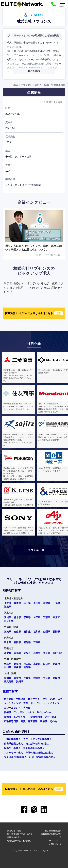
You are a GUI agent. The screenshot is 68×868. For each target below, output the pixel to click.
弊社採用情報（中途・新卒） (20, 834)
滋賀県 (8, 653)
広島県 (37, 664)
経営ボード (34, 699)
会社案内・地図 (14, 831)
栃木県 (17, 617)
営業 (26, 703)
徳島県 (56, 664)
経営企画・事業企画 (15, 699)
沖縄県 (20, 682)
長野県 (56, 632)
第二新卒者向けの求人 (37, 744)
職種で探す (10, 691)
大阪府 (27, 653)
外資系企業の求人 (13, 744)
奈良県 (47, 653)
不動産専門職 (11, 721)
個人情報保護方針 (53, 831)
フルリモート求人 (13, 753)
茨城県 (8, 617)
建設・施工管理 (29, 721)
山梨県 (47, 632)
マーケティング (12, 703)
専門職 (27, 708)
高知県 (27, 667)
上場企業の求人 (12, 739)
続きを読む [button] (34, 71)
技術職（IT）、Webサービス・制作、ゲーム (28, 712)
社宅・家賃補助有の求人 (42, 757)
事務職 (44, 721)
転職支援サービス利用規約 (19, 841)
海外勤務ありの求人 (34, 748)
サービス (35, 703)
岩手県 (37, 603)
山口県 (47, 664)
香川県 (8, 667)
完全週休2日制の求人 (15, 757)
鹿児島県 (9, 682)
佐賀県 (17, 678)
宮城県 (47, 603)
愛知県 (27, 642)
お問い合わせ (55, 844)
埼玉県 (37, 617)
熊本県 (37, 678)
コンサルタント (12, 708)
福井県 (37, 632)
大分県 (47, 678)
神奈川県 (9, 621)
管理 (45, 699)
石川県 (27, 632)
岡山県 (27, 664)
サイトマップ (55, 841)
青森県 (17, 603)
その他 (53, 721)
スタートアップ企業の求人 (37, 739)
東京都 (56, 617)
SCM (52, 699)
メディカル (51, 717)
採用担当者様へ (14, 837)
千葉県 (47, 617)
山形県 (56, 603)
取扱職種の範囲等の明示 (51, 836)
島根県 (17, 664)
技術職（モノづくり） (16, 717)
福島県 (8, 607)
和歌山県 (58, 653)
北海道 (8, 603)
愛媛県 (17, 667)
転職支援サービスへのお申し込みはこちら (34, 313)
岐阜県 (8, 642)
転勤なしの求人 (12, 748)
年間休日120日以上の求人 (39, 753)
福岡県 (8, 678)
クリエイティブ (51, 703)
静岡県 (17, 642)
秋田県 (27, 603)
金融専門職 (36, 717)
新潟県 (8, 632)
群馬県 (27, 617)
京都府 (17, 653)
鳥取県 (8, 664)
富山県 (17, 632)
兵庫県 (37, 653)
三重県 (37, 642)
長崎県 (27, 678)
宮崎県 (56, 678)
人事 (60, 699)
